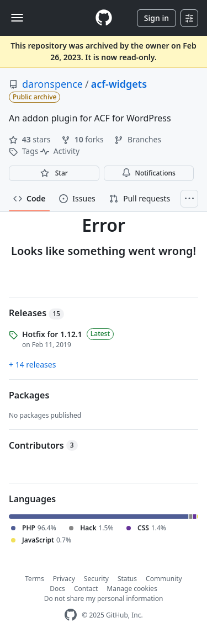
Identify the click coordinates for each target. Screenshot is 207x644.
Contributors (43, 445)
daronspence (52, 84)
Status (127, 579)
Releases (36, 313)
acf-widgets (119, 84)
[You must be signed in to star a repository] (54, 173)
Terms (34, 579)
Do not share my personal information (104, 598)
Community (164, 579)
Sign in (156, 18)
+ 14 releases (32, 364)
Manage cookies (132, 589)
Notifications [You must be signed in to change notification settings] (149, 173)
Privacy (64, 579)
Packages (29, 395)
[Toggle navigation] (17, 18)
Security (96, 579)
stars (31, 139)
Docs (57, 589)
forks (83, 139)
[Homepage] (104, 18)
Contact (86, 589)
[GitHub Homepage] (71, 615)
